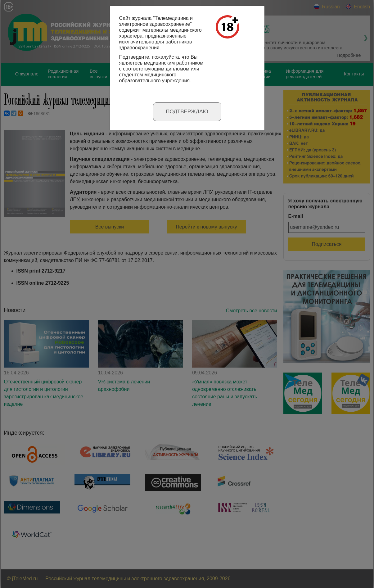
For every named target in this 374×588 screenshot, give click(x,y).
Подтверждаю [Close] (187, 112)
